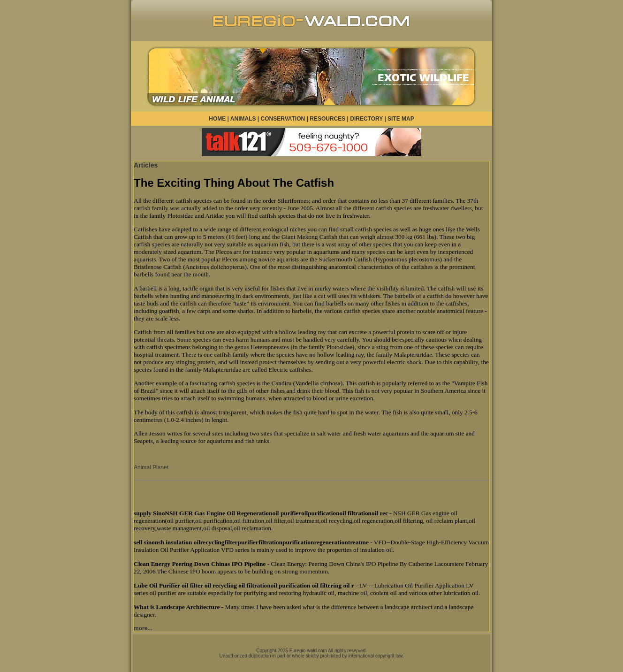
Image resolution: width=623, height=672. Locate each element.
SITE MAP (401, 119)
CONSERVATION (283, 119)
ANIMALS (243, 119)
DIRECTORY (366, 119)
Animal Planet (151, 467)
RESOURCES (327, 119)
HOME (217, 119)
